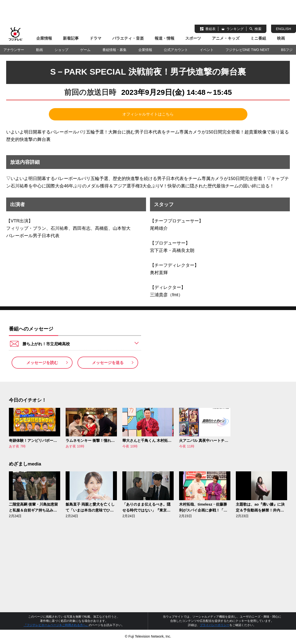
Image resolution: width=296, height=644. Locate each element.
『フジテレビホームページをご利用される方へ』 (56, 629)
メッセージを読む (42, 365)
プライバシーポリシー (215, 629)
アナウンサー (14, 50)
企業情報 (44, 38)
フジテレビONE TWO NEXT (247, 50)
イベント (207, 50)
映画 (281, 38)
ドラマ (95, 38)
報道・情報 (165, 38)
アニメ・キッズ (226, 38)
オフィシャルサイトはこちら (148, 114)
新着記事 (71, 38)
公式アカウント (176, 50)
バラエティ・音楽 (128, 38)
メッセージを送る (108, 365)
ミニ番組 (258, 38)
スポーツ (193, 38)
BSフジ (287, 50)
